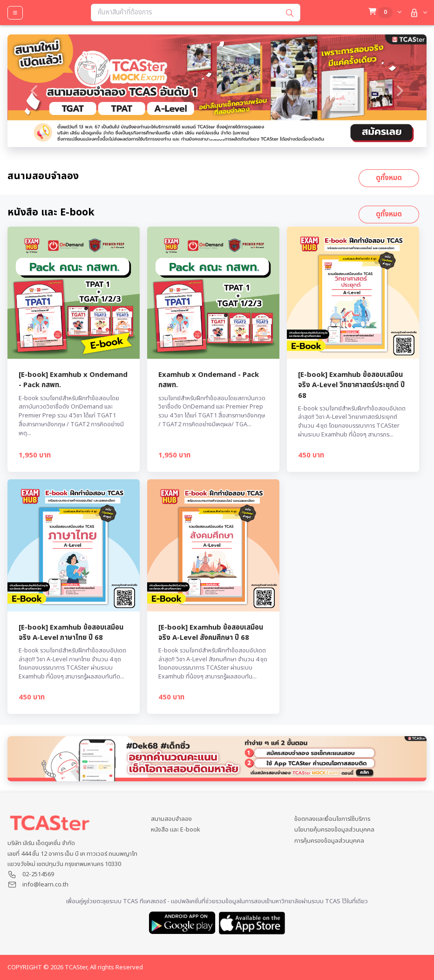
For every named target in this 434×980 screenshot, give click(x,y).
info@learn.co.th (45, 885)
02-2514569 (38, 874)
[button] (417, 13)
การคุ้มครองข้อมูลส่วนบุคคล (329, 841)
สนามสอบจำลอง (171, 819)
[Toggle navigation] (15, 13)
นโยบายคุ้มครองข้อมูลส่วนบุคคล (334, 830)
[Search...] (185, 13)
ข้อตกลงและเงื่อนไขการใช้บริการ (332, 819)
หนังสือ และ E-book (176, 830)
